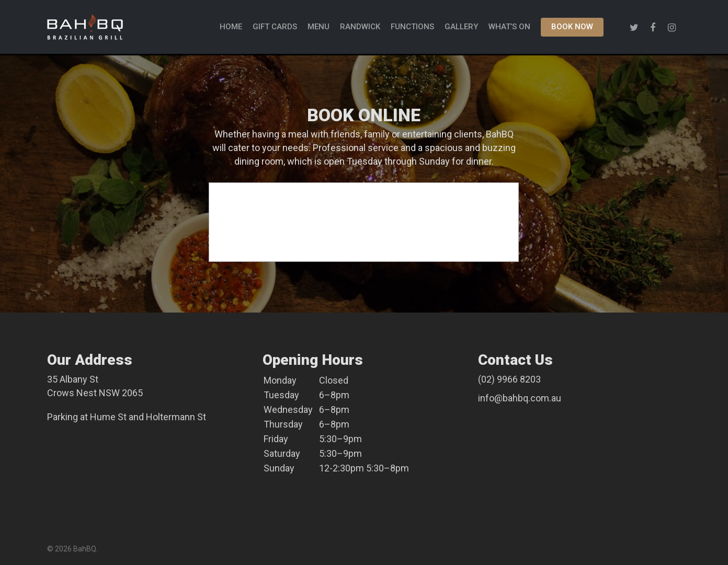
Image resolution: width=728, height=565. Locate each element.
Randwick (360, 28)
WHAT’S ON (509, 28)
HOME (231, 28)
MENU (318, 28)
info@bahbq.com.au (520, 398)
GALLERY (461, 28)
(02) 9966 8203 (509, 379)
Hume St (108, 417)
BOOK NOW (572, 28)
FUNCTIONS (412, 28)
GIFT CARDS (275, 28)
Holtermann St (176, 417)
